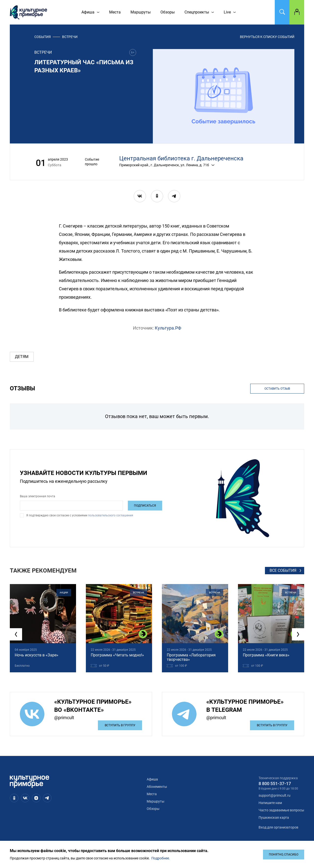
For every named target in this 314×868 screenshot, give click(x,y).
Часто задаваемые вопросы (281, 810)
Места (152, 794)
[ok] (157, 196)
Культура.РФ (168, 328)
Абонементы (157, 787)
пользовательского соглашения (110, 515)
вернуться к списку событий (267, 37)
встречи (70, 37)
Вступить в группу (120, 725)
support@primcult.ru (275, 795)
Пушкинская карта (274, 817)
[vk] (140, 196)
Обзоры (153, 809)
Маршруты (156, 801)
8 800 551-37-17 (275, 784)
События (43, 37)
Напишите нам (270, 803)
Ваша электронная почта (38, 496)
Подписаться (145, 506)
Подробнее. (161, 858)
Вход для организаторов (278, 827)
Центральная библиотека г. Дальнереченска (181, 158)
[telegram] (174, 196)
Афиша (152, 779)
